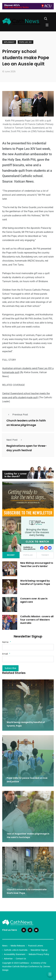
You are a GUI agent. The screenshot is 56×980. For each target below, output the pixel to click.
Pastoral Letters (36, 946)
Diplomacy (9, 42)
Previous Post (17, 415)
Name (7, 642)
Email (6, 654)
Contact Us (21, 959)
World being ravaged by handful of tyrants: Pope (35, 582)
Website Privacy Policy (39, 954)
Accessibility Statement (15, 954)
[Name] (28, 647)
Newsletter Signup (39, 950)
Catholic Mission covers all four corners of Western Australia (37, 620)
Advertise (8, 959)
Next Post (15, 440)
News (5, 946)
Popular (28, 555)
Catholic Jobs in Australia (16, 950)
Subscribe (10, 668)
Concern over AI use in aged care (34, 600)
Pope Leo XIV (25, 42)
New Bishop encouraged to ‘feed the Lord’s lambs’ (37, 565)
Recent (11, 555)
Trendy (45, 555)
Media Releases (18, 946)
